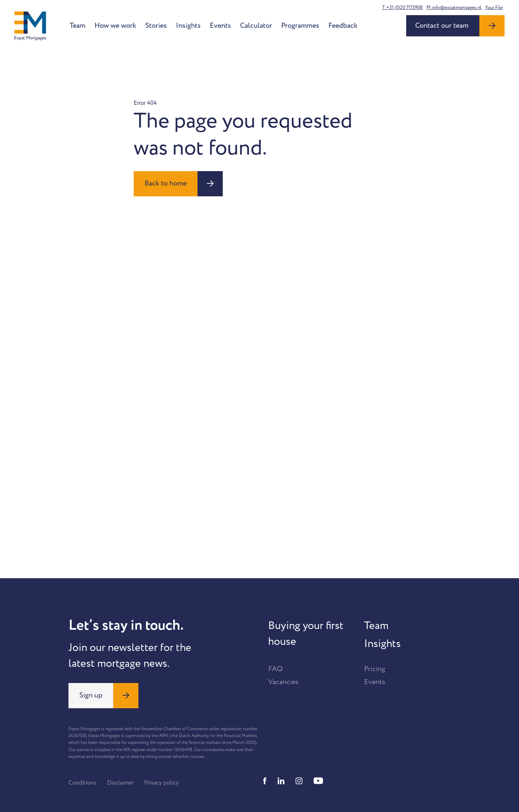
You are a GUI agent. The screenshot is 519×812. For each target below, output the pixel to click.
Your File (494, 8)
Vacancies (283, 682)
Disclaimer (120, 783)
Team (77, 26)
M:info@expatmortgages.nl (454, 8)
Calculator (256, 26)
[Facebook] (265, 781)
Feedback (343, 26)
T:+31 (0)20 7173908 (402, 8)
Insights (188, 26)
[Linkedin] (281, 781)
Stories (156, 26)
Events (220, 26)
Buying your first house (306, 634)
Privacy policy (161, 783)
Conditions (82, 783)
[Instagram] (299, 781)
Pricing (375, 669)
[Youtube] (318, 781)
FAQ (275, 669)
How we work (115, 26)
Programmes (300, 26)
